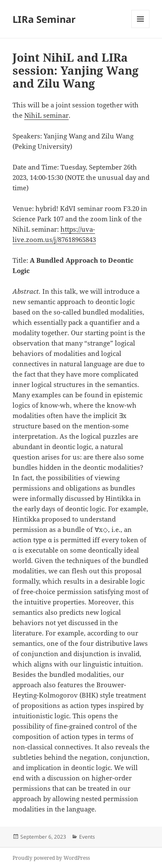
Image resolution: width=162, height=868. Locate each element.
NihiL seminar (46, 115)
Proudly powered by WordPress (51, 858)
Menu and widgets (141, 28)
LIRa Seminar (44, 19)
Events (87, 837)
